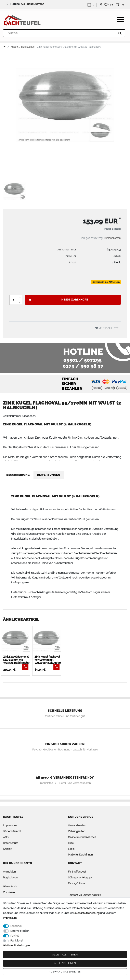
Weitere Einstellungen (16, 945)
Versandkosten (112, 238)
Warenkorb (10, 886)
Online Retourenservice (82, 837)
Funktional (17, 941)
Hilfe (71, 843)
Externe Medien (20, 931)
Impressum (10, 825)
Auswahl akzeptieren (65, 972)
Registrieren (10, 877)
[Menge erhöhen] (19, 297)
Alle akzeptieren (65, 955)
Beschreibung (18, 475)
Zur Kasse (9, 892)
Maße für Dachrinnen (80, 855)
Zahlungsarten (77, 831)
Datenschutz (10, 843)
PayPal (14, 936)
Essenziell (16, 926)
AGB (6, 837)
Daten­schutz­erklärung (86, 913)
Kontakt (8, 849)
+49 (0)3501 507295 (32, 4)
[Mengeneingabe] (13, 300)
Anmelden (9, 872)
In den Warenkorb (58, 300)
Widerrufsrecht (12, 831)
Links (71, 849)
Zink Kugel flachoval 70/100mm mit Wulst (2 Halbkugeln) (48, 660)
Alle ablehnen (65, 963)
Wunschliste (107, 328)
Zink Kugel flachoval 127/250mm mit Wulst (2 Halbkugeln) (16, 660)
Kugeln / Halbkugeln (22, 47)
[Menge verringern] (19, 302)
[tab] (18, 475)
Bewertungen (49, 475)
